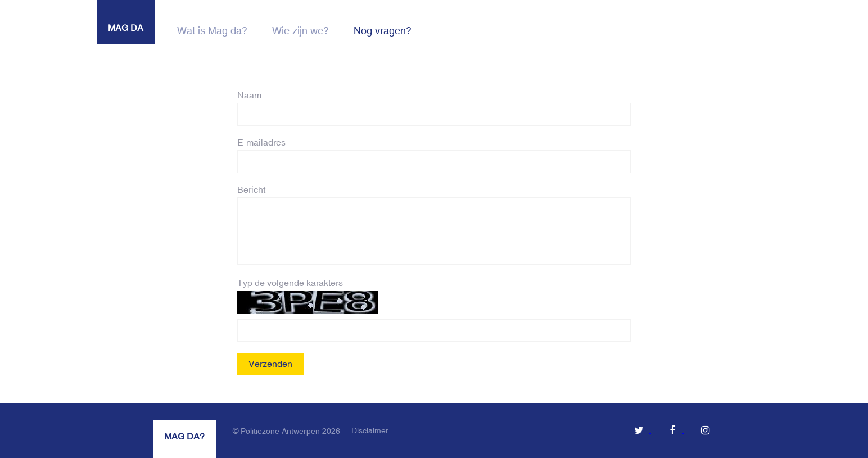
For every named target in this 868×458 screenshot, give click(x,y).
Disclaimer (370, 430)
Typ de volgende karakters (290, 283)
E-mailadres (261, 142)
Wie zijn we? (300, 31)
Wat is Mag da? (212, 31)
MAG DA (126, 28)
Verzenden (270, 364)
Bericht (251, 189)
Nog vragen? (383, 31)
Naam (249, 95)
